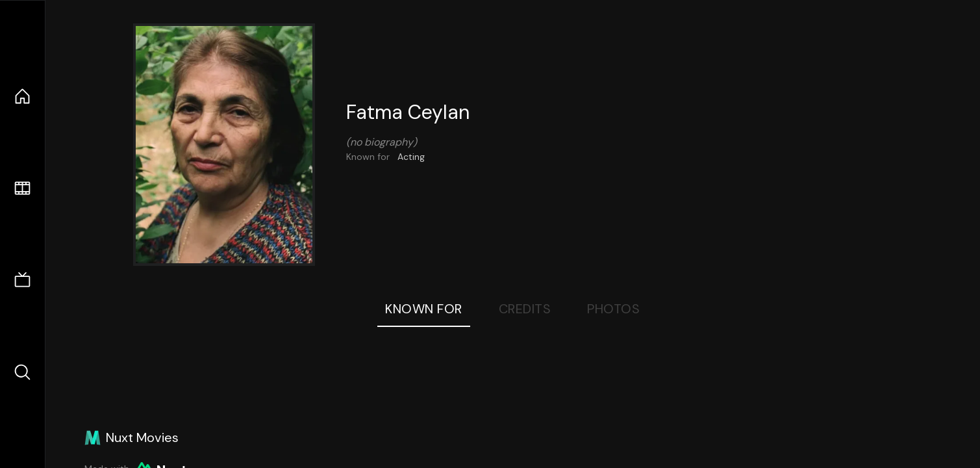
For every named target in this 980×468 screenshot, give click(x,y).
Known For (424, 309)
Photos (613, 309)
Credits (525, 309)
